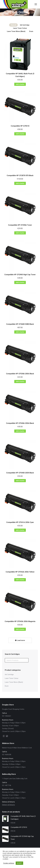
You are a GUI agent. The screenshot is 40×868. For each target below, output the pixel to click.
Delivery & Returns (8, 805)
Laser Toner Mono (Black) (16, 31)
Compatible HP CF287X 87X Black (20, 175)
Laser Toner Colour (20, 28)
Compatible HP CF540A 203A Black (20, 423)
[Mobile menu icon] (36, 4)
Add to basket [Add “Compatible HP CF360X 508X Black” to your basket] (20, 332)
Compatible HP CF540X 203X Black (20, 473)
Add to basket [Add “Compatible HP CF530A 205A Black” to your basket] (20, 382)
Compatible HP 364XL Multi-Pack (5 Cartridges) (20, 75)
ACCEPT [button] (19, 863)
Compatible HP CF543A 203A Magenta (20, 621)
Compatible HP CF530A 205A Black (20, 374)
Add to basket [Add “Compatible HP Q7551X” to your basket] (20, 134)
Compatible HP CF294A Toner (20, 225)
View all (13, 25)
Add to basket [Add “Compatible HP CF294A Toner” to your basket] (20, 233)
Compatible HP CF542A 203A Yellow (20, 572)
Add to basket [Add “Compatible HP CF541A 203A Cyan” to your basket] (20, 530)
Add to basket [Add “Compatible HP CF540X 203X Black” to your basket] (20, 481)
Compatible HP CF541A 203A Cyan (20, 522)
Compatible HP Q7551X (20, 126)
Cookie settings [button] (9, 863)
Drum (31, 31)
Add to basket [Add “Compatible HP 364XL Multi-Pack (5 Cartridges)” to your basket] (20, 84)
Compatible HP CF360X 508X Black (20, 324)
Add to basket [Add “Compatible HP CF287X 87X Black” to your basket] (20, 183)
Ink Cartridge (25, 25)
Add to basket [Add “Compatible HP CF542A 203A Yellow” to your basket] (20, 580)
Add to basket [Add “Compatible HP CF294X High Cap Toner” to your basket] (20, 282)
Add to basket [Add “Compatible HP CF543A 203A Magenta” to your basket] (20, 629)
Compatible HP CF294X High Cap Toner (20, 275)
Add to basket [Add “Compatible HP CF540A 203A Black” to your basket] (20, 431)
